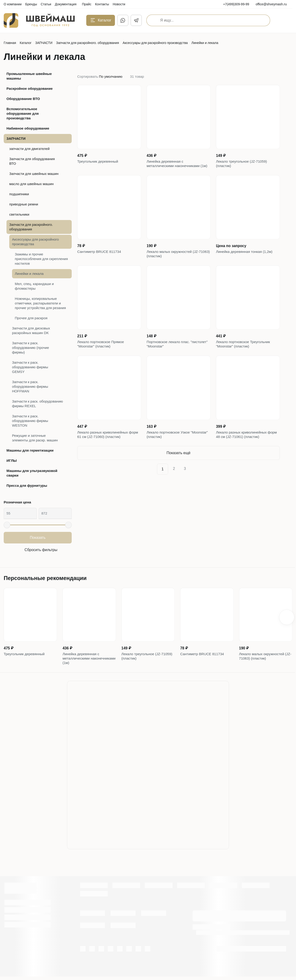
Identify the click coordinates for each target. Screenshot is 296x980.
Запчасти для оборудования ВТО (32, 161)
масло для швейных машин (31, 184)
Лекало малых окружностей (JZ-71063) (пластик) (174, 263)
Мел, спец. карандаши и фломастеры (34, 286)
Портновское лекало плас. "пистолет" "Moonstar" (169, 356)
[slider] (7, 525)
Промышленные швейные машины (29, 76)
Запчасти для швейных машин (34, 174)
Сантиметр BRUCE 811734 (100, 260)
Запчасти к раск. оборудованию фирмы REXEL (37, 404)
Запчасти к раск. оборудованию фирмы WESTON (30, 421)
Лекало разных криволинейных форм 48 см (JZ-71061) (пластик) (244, 448)
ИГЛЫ (12, 461)
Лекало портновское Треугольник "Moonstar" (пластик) (244, 356)
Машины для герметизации (30, 450)
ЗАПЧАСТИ (44, 43)
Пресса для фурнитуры (27, 485)
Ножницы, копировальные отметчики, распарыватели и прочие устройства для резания (40, 303)
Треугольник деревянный (99, 162)
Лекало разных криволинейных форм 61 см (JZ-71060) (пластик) (105, 448)
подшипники (19, 194)
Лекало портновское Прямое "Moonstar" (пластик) (102, 356)
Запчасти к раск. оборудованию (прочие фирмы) (31, 348)
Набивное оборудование (28, 128)
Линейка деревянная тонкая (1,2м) (246, 260)
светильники (19, 214)
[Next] (196, 484)
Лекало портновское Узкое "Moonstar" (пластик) (169, 448)
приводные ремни (24, 204)
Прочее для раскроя (31, 318)
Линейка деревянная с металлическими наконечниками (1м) (175, 168)
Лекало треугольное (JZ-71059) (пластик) (243, 165)
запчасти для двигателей (29, 149)
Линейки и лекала (29, 274)
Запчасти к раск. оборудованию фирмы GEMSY (30, 367)
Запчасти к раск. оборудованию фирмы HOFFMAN (30, 386)
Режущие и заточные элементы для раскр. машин (35, 438)
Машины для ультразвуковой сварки (32, 473)
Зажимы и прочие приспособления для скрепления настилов (41, 259)
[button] (287, 618)
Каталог (26, 43)
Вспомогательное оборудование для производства (23, 113)
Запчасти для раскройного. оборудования (88, 43)
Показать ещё (178, 468)
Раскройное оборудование (29, 88)
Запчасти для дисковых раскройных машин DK (31, 330)
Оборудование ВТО (23, 99)
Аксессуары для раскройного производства (155, 43)
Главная (10, 43)
